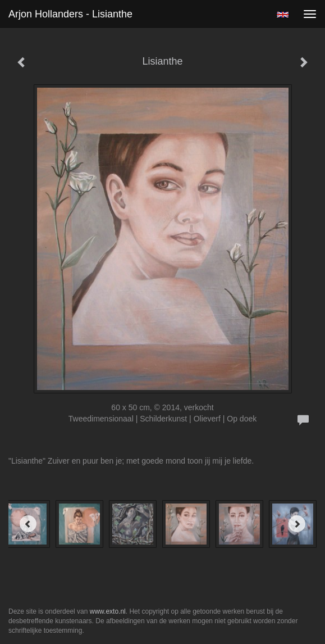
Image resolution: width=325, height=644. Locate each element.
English (283, 15)
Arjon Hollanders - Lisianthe (70, 14)
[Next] (297, 524)
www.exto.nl (108, 611)
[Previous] (28, 524)
